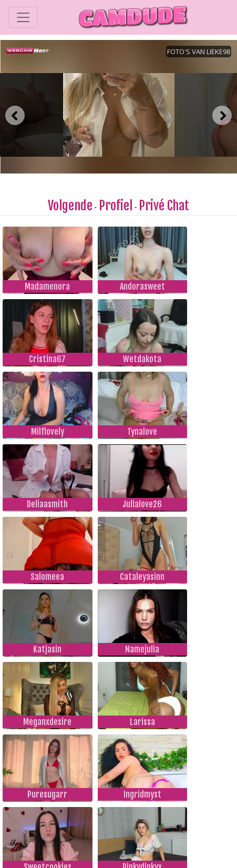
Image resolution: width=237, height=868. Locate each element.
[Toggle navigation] (23, 17)
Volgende (70, 206)
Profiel (116, 206)
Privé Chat (164, 206)
